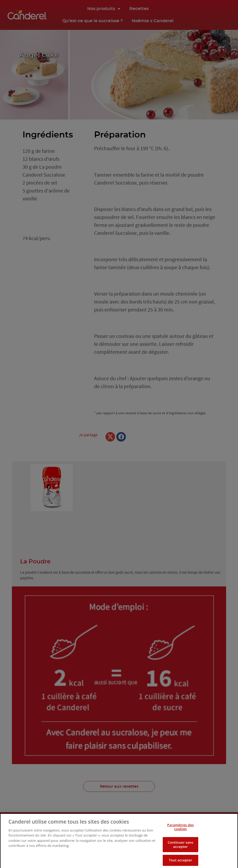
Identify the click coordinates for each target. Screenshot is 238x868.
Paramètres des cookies (180, 833)
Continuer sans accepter (180, 851)
